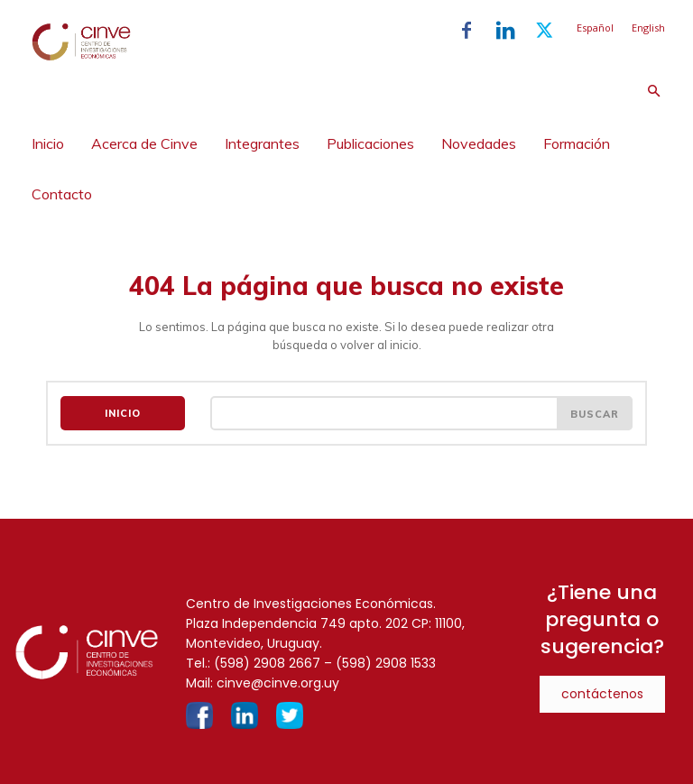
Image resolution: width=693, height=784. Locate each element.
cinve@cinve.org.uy (278, 682)
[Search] (595, 413)
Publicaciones (370, 143)
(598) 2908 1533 (386, 662)
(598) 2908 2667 (267, 662)
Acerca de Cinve (144, 143)
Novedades (479, 143)
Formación (577, 143)
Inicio (48, 143)
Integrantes (262, 143)
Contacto (62, 194)
